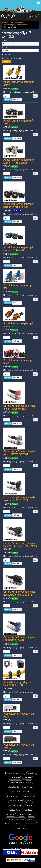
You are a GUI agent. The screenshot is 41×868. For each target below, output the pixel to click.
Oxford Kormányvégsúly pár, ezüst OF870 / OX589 (20, 453)
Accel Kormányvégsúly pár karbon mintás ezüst (19, 161)
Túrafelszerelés (15, 778)
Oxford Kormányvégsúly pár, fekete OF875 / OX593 (20, 499)
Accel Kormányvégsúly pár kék (19, 286)
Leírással (6, 55)
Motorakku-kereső (13, 796)
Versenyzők (11, 815)
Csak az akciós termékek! (12, 58)
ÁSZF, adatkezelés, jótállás (15, 819)
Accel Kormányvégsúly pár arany (19, 83)
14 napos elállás (20, 828)
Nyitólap (11, 801)
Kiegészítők (28, 778)
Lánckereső (26, 792)
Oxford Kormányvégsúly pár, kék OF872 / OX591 (20, 639)
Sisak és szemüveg (16, 782)
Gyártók (21, 815)
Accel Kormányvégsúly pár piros (19, 361)
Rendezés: (5, 41)
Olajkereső (15, 792)
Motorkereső (28, 787)
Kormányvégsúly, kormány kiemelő (16, 25)
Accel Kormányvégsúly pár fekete (19, 122)
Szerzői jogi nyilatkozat (13, 824)
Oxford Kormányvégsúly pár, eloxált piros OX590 (20, 407)
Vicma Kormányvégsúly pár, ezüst (19, 715)
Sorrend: (5, 47)
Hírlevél (29, 805)
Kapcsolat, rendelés (16, 805)
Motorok (30, 801)
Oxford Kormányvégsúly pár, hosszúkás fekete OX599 (20, 593)
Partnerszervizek (30, 824)
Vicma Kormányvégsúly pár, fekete (19, 746)
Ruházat (29, 782)
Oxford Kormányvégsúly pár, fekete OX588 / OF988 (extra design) (20, 546)
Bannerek (31, 815)
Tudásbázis (28, 810)
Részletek (17, 100)
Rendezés (6, 61)
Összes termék (8, 22)
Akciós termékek (14, 787)
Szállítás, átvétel (15, 810)
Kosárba (8, 100)
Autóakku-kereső (29, 796)
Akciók (20, 801)
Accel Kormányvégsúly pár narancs (19, 325)
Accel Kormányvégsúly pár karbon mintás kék (19, 249)
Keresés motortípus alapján (15, 773)
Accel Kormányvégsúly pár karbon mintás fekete (19, 205)
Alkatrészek (19, 22)
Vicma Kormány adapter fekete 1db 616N (17, 683)
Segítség (31, 819)
